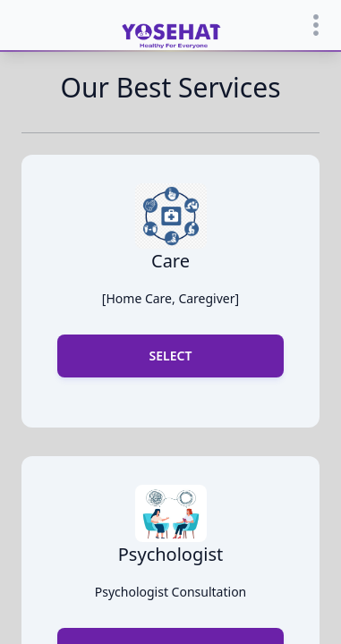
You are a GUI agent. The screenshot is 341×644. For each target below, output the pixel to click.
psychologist (170, 554)
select (171, 356)
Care (170, 261)
